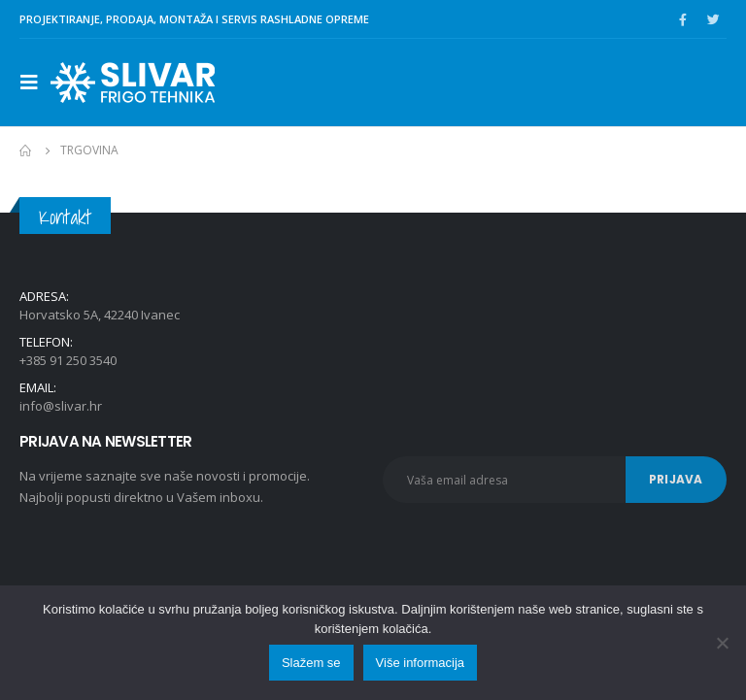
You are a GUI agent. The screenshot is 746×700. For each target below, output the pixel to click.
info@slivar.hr (61, 406)
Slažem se (311, 663)
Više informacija (421, 663)
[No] (722, 643)
